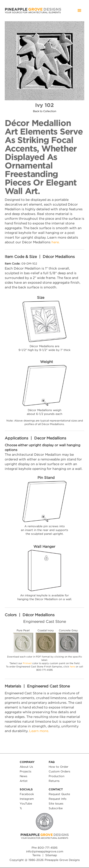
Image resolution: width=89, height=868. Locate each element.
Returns (54, 781)
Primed (27, 663)
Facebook (27, 794)
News (23, 776)
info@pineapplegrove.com (45, 851)
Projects (26, 771)
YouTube (26, 803)
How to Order (59, 767)
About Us (26, 767)
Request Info (58, 799)
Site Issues (56, 803)
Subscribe (56, 808)
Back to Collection (45, 111)
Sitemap (51, 855)
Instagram (27, 799)
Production (56, 776)
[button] (80, 11)
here (72, 667)
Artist (24, 781)
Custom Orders (59, 771)
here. (56, 242)
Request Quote (59, 794)
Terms (36, 855)
